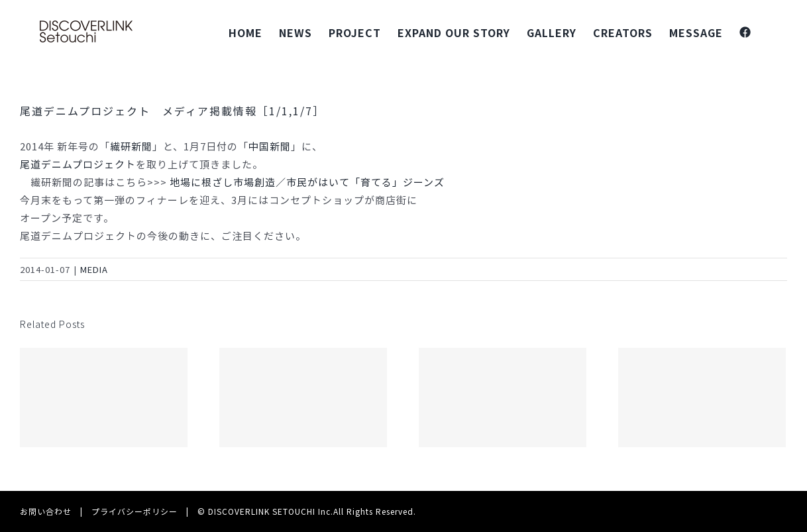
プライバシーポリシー (134, 511)
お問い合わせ (46, 511)
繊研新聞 (131, 146)
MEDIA (94, 269)
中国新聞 (270, 146)
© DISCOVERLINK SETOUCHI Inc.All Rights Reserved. (307, 511)
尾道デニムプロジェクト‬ (78, 164)
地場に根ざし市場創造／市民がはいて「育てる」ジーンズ (307, 182)
